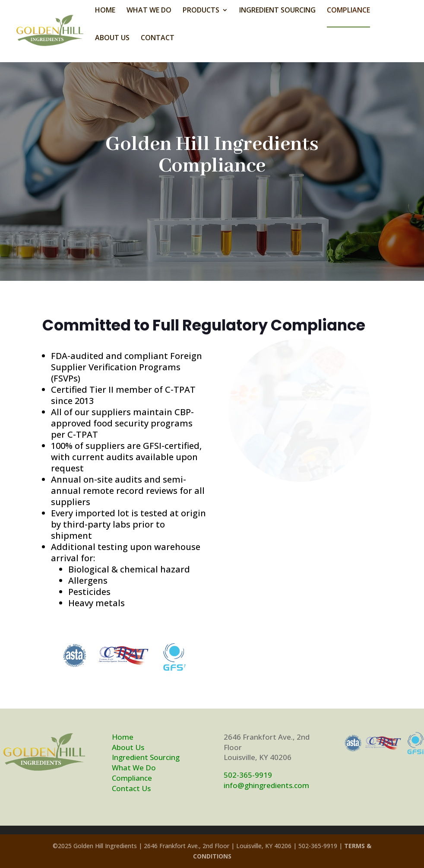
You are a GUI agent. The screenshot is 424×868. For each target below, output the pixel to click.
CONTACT (158, 38)
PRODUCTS (201, 11)
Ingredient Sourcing (146, 757)
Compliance (132, 778)
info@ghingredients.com (266, 785)
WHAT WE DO (149, 11)
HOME (105, 11)
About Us (128, 747)
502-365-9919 (248, 775)
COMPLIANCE (348, 11)
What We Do (134, 768)
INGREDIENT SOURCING (277, 11)
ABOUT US (112, 38)
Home (123, 737)
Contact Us (131, 788)
